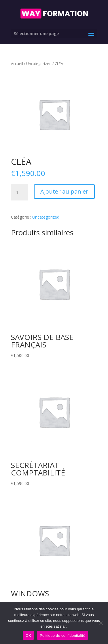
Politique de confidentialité (62, 636)
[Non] (101, 623)
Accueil (17, 64)
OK (28, 636)
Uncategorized (39, 64)
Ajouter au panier (64, 191)
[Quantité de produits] (20, 192)
